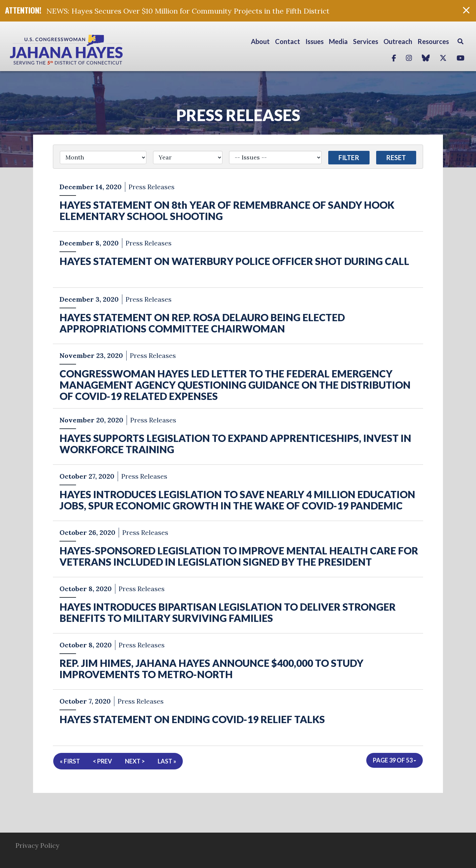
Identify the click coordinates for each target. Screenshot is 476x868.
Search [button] (460, 41)
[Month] (103, 157)
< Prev (102, 761)
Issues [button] (315, 41)
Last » (167, 761)
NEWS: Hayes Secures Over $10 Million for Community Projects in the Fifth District (188, 11)
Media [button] (338, 41)
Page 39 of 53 (395, 760)
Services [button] (366, 41)
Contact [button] (288, 41)
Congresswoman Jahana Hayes (89, 50)
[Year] (188, 157)
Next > (135, 761)
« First (70, 761)
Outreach (398, 41)
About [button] (260, 41)
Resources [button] (433, 41)
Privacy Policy (38, 845)
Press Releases (238, 115)
